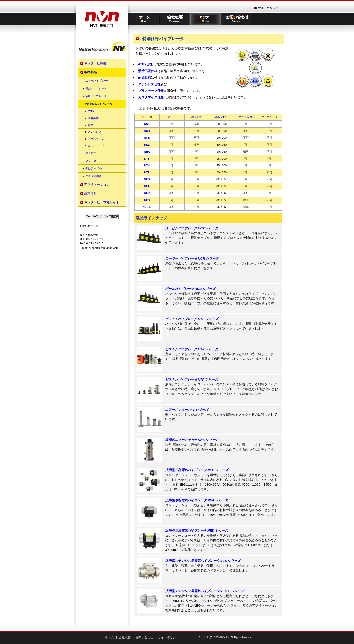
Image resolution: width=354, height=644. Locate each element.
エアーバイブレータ (97, 81)
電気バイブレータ (96, 88)
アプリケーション (97, 184)
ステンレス (95, 132)
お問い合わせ (236, 19)
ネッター (205, 19)
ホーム (144, 19)
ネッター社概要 (95, 63)
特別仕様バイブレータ (99, 104)
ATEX (91, 111)
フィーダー (92, 161)
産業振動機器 (93, 176)
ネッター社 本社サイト (102, 202)
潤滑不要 (93, 118)
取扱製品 (90, 72)
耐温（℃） (221, 117)
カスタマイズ (96, 146)
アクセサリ (92, 153)
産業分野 (90, 193)
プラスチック (96, 139)
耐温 (90, 125)
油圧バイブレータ (96, 96)
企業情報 (174, 19)
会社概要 (124, 637)
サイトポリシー (268, 8)
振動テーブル (93, 168)
